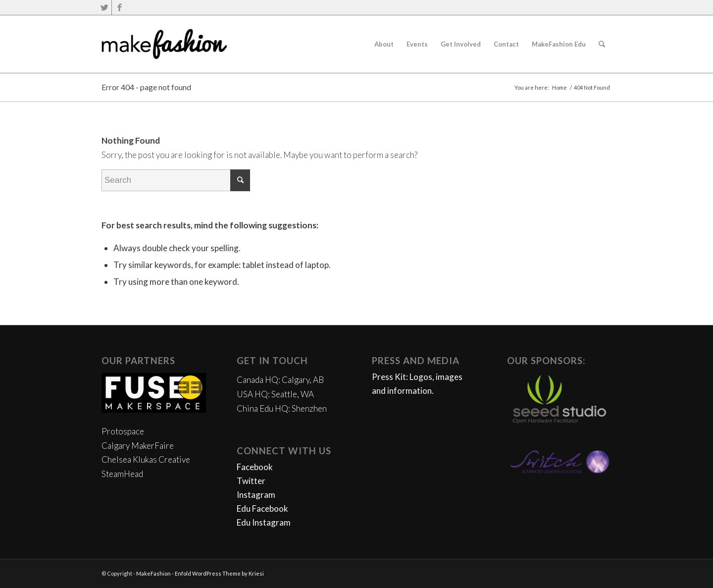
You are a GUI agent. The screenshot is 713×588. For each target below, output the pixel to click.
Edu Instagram (264, 522)
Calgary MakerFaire (138, 446)
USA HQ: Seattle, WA (275, 394)
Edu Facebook (262, 508)
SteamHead (122, 474)
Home (560, 87)
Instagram (256, 495)
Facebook (255, 467)
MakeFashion (153, 573)
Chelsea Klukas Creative (146, 459)
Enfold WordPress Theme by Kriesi (219, 573)
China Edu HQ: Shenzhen (282, 408)
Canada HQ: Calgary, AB (280, 380)
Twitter (251, 481)
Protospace (123, 431)
